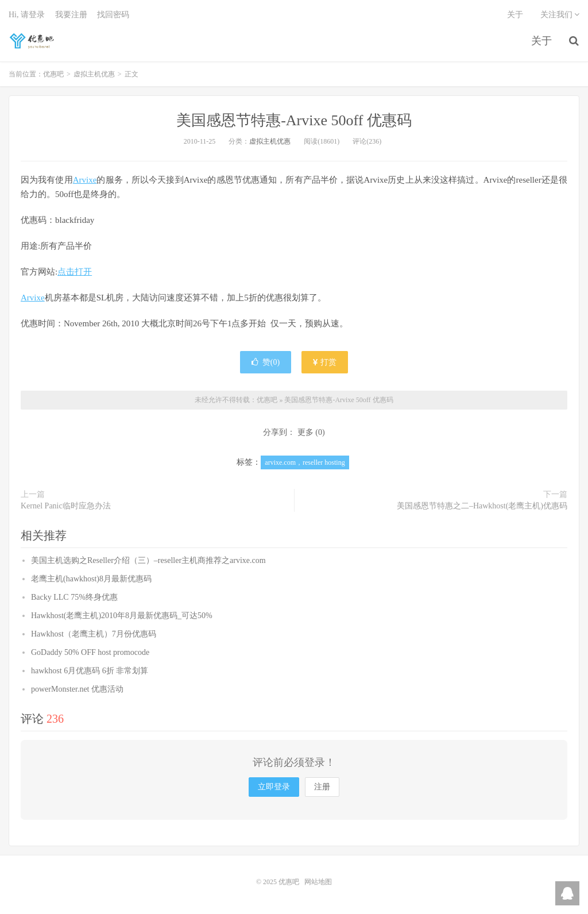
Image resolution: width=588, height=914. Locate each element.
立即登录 (274, 787)
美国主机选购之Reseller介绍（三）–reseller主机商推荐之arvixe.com (148, 560)
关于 (541, 41)
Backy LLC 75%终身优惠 (74, 597)
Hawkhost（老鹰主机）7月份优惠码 (94, 634)
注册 (322, 787)
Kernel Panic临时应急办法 (66, 506)
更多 (305, 432)
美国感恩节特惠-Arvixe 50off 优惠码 (294, 120)
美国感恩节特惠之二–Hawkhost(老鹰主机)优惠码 (482, 506)
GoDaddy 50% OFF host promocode (90, 652)
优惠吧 (33, 41)
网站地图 (318, 882)
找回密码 (113, 15)
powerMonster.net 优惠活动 (77, 689)
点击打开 (75, 272)
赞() (266, 362)
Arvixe (85, 180)
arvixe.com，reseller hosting (305, 462)
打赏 (325, 362)
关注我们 (560, 15)
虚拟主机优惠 (94, 74)
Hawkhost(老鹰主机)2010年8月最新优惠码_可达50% (122, 616)
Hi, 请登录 (27, 15)
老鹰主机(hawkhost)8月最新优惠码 (91, 579)
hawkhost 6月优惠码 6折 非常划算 (90, 671)
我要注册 (71, 15)
